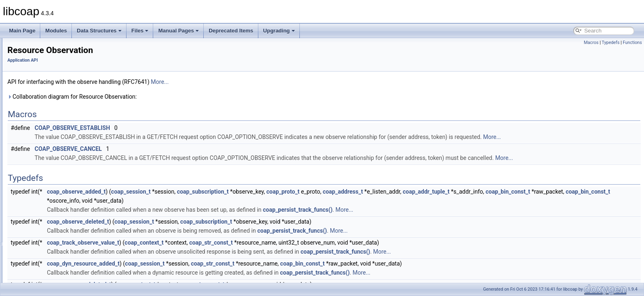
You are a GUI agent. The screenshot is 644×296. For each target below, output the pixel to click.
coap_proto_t (385, 192)
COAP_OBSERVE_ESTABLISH (175, 128)
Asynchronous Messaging (55, 43)
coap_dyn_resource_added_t (186, 264)
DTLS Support (43, 88)
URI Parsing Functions (52, 215)
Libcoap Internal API (43, 233)
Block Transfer (43, 52)
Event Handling (44, 106)
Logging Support (45, 115)
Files (140, 31)
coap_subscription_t (306, 192)
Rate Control (41, 169)
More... (262, 82)
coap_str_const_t (314, 243)
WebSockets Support (50, 224)
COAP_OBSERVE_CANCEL (171, 149)
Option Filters (42, 142)
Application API (125, 60)
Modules (56, 31)
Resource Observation (52, 187)
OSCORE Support (47, 133)
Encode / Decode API (51, 97)
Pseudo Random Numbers (56, 160)
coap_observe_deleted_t (181, 222)
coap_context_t (247, 243)
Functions (632, 43)
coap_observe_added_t (179, 192)
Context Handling (46, 79)
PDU (32, 151)
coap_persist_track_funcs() (400, 210)
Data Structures (99, 31)
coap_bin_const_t (610, 192)
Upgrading (279, 31)
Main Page (22, 31)
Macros (591, 43)
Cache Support (44, 61)
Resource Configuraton (52, 178)
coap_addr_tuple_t (529, 192)
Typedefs (611, 43)
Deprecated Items (231, 31)
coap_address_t (446, 192)
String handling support (52, 206)
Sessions (37, 197)
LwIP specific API (46, 124)
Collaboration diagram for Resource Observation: (175, 97)
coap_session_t (233, 192)
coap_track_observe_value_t (186, 243)
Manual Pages (178, 31)
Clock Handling (44, 70)
